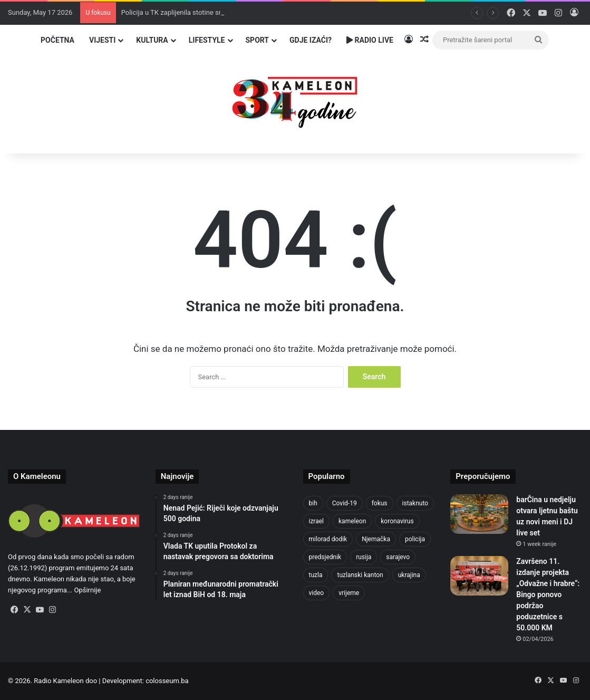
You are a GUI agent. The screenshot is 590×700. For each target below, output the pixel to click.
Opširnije (87, 590)
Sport (258, 40)
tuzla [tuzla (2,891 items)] (316, 575)
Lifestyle (207, 40)
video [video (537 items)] (317, 593)
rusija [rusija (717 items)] (364, 557)
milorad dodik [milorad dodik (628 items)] (328, 539)
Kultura (152, 40)
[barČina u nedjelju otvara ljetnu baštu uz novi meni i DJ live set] (479, 514)
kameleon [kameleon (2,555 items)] (352, 521)
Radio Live (370, 40)
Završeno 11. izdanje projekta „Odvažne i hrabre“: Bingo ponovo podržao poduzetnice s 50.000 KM (548, 594)
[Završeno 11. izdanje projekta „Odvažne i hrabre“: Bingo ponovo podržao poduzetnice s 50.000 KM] (479, 576)
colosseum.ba (167, 681)
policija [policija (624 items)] (415, 539)
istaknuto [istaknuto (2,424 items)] (415, 503)
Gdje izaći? (311, 40)
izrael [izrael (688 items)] (317, 521)
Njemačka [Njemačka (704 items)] (376, 539)
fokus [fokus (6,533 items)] (380, 503)
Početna (57, 40)
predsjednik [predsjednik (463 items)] (325, 557)
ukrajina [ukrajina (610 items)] (409, 575)
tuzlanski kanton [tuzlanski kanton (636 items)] (360, 575)
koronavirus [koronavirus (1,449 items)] (397, 521)
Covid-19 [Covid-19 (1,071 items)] (345, 503)
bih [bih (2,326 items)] (313, 503)
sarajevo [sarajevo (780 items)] (398, 557)
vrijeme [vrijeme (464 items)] (349, 593)
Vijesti (102, 40)
